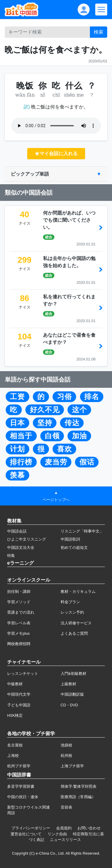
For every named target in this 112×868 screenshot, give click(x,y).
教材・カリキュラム (78, 591)
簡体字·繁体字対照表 (79, 786)
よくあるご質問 (74, 633)
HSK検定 (15, 715)
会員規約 (64, 828)
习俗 (65, 397)
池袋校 (66, 745)
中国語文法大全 (21, 548)
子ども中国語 (19, 705)
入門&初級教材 (74, 674)
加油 (79, 436)
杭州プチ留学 (19, 766)
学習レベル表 (19, 623)
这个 (79, 410)
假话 (87, 462)
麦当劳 (56, 462)
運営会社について (26, 834)
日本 (17, 423)
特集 (11, 556)
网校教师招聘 (19, 644)
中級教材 (15, 684)
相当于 (21, 436)
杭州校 (66, 756)
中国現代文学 (19, 694)
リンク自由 (57, 834)
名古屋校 (15, 745)
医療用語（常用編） (78, 797)
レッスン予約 (72, 612)
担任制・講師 (19, 591)
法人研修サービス (76, 623)
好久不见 (45, 410)
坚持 (45, 423)
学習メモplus (18, 633)
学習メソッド (19, 602)
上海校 (13, 756)
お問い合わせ (89, 828)
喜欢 (65, 449)
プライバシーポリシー (31, 828)
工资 (17, 397)
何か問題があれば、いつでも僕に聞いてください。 (69, 220)
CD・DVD (69, 705)
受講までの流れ (21, 612)
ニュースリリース (65, 840)
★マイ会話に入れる (56, 153)
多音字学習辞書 (21, 786)
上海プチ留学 (72, 766)
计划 (17, 449)
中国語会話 (17, 531)
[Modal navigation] (101, 10)
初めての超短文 (74, 548)
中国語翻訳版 (72, 694)
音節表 (66, 807)
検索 (99, 32)
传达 (72, 423)
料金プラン (70, 602)
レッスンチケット (23, 674)
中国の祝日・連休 (23, 797)
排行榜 (21, 462)
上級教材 (68, 684)
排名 (92, 397)
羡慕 (17, 475)
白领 (52, 436)
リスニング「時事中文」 (82, 531)
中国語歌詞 (70, 539)
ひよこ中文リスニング (27, 539)
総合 (49, 237)
